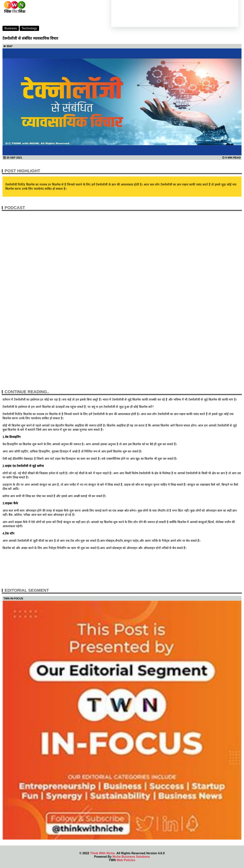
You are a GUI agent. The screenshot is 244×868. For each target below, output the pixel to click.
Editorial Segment (27, 590)
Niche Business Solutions (131, 857)
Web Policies (126, 860)
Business (11, 28)
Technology (29, 28)
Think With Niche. (103, 853)
